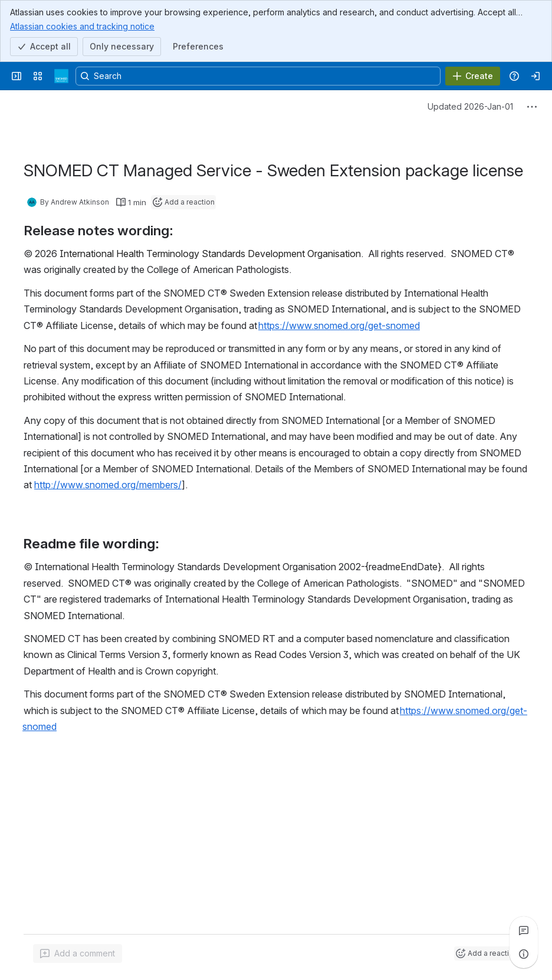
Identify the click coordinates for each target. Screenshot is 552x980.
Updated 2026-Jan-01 (470, 106)
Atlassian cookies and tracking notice (82, 26)
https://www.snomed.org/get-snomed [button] (339, 325)
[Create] (473, 76)
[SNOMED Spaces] (61, 76)
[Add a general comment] (78, 953)
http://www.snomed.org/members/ (108, 485)
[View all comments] (524, 930)
